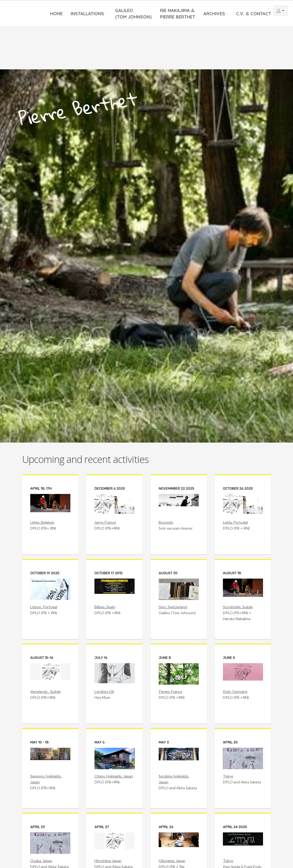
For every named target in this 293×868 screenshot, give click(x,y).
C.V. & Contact (254, 14)
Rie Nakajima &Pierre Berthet (178, 14)
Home (56, 14)
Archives (214, 14)
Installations (87, 14)
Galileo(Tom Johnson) (133, 14)
